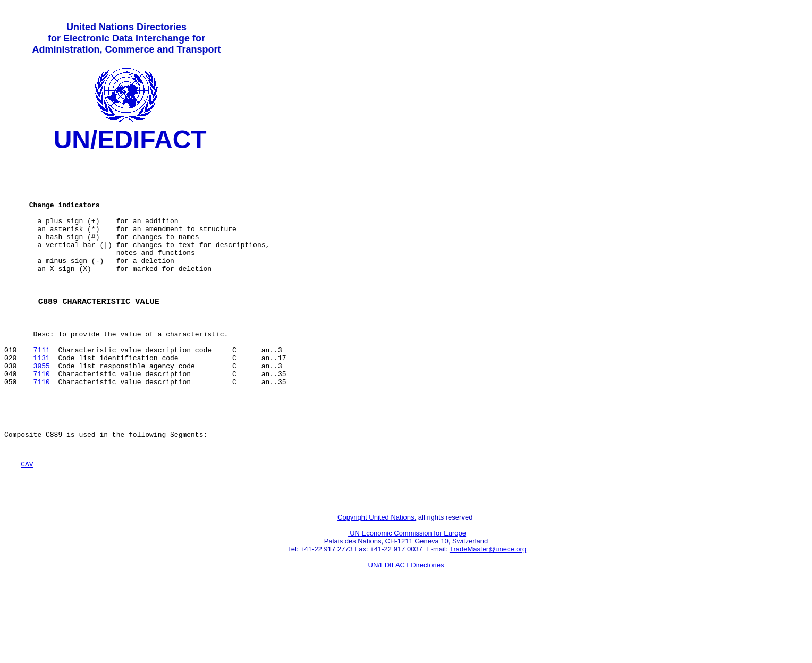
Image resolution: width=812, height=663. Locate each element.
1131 (42, 397)
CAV (27, 517)
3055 (42, 406)
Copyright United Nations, (377, 576)
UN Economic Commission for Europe (407, 592)
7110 (42, 416)
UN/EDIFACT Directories (406, 623)
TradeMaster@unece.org (488, 607)
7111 (42, 387)
